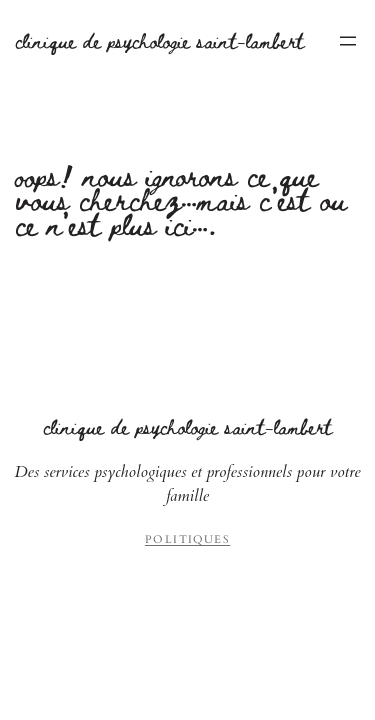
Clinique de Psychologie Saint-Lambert (159, 40)
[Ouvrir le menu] (348, 41)
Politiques (187, 539)
